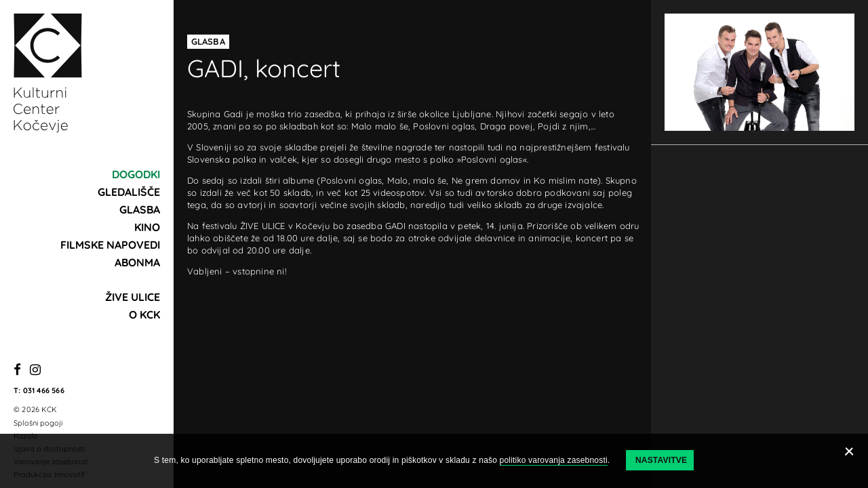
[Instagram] (35, 370)
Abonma (137, 262)
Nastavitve (661, 460)
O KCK (144, 314)
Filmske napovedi (110, 245)
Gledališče (129, 192)
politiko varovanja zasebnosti (554, 460)
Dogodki (136, 174)
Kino (147, 227)
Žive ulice (133, 297)
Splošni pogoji (38, 423)
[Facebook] (17, 370)
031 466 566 (44, 390)
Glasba (140, 209)
